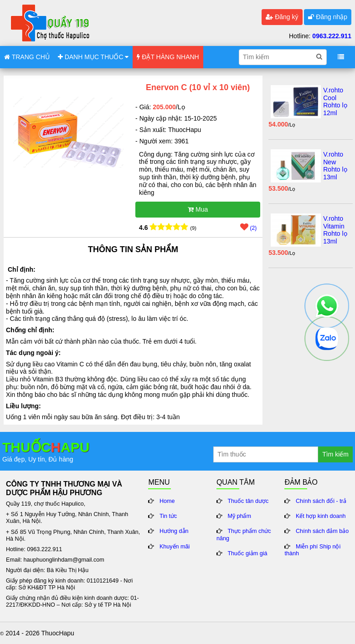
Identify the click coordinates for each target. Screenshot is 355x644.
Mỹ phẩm (239, 516)
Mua (198, 209)
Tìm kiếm (335, 454)
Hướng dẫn (174, 531)
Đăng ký (282, 17)
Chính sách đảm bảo (322, 531)
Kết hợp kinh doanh (321, 516)
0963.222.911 (332, 36)
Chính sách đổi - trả (321, 501)
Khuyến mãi (175, 547)
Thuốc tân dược (248, 501)
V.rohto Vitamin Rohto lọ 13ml (335, 230)
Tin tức (168, 516)
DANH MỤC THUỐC (93, 57)
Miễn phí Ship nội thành (312, 550)
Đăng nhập (328, 17)
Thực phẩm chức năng (244, 535)
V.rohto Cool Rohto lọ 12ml (335, 101)
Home (167, 501)
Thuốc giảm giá (247, 553)
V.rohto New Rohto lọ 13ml (335, 166)
